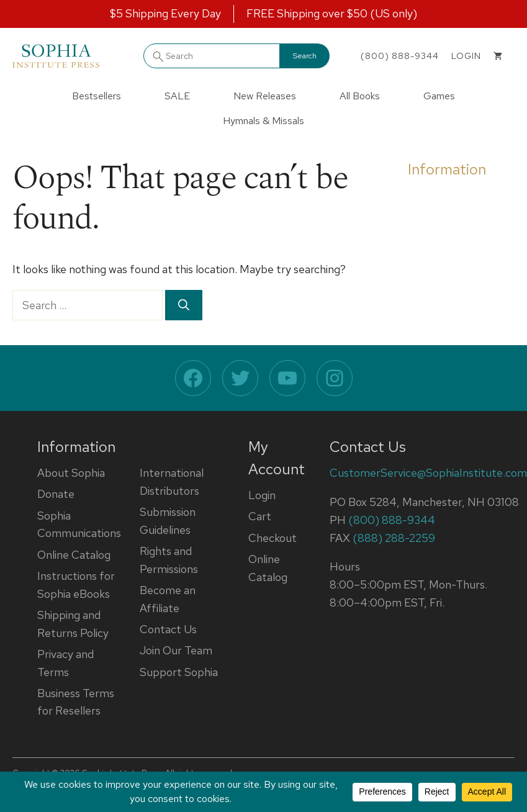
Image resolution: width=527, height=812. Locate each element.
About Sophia (71, 473)
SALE (177, 96)
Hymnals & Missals (263, 121)
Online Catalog (74, 555)
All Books (360, 96)
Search (305, 56)
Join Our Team (176, 650)
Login (262, 495)
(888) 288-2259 (394, 538)
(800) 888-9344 (400, 56)
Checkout (273, 538)
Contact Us (168, 629)
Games (439, 96)
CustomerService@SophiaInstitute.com (428, 473)
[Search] (184, 305)
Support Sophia (179, 672)
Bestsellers (97, 96)
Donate (56, 494)
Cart (260, 516)
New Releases (265, 96)
